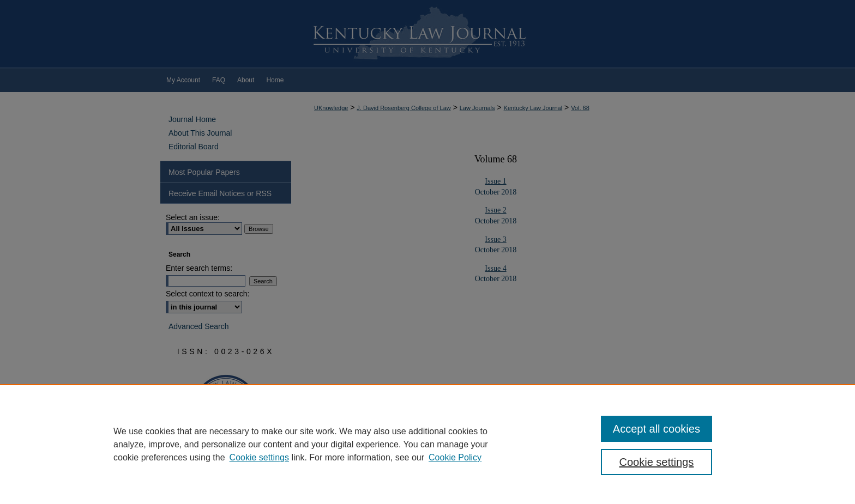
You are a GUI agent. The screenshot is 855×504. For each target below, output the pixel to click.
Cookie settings (259, 457)
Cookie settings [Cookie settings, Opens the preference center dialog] (657, 462)
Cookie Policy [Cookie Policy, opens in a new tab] (455, 457)
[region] (427, 444)
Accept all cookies (657, 429)
